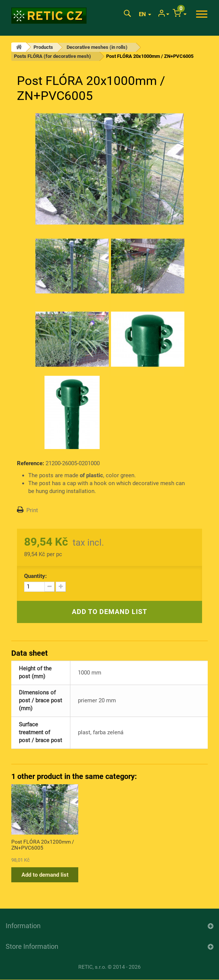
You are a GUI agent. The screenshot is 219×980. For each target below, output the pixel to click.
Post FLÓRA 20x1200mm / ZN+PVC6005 (43, 845)
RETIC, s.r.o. (92, 967)
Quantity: (35, 576)
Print (32, 510)
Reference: (30, 463)
